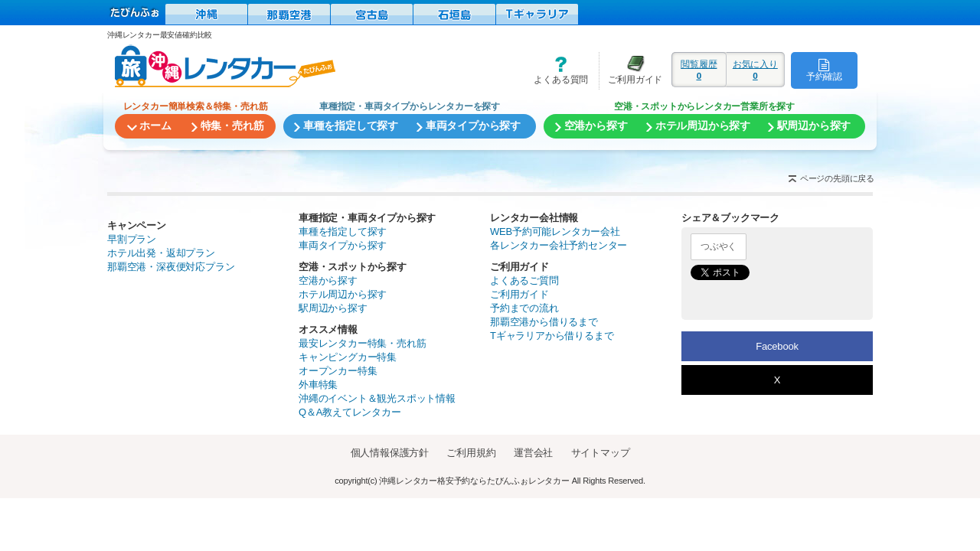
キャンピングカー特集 (348, 357)
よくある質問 (556, 70)
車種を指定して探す (343, 231)
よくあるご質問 (524, 280)
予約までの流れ (524, 308)
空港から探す (328, 280)
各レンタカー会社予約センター (559, 245)
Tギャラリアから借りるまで (552, 336)
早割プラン (132, 239)
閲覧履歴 (699, 70)
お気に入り (755, 70)
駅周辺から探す (333, 308)
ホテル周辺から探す (343, 294)
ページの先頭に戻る (837, 178)
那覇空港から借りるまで (544, 322)
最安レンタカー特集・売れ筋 (362, 343)
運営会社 (533, 453)
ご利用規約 (471, 453)
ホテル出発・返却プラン (161, 253)
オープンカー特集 (338, 371)
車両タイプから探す (343, 245)
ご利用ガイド (631, 70)
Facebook (777, 346)
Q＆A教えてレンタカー (350, 412)
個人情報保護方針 (390, 453)
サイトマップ (601, 453)
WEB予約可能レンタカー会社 (555, 231)
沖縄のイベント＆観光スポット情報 (377, 398)
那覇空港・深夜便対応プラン (171, 267)
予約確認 (824, 70)
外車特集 (318, 385)
